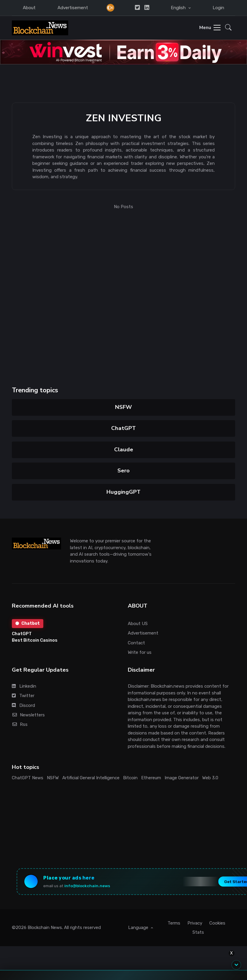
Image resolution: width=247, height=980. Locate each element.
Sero (123, 471)
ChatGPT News (28, 778)
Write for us (140, 652)
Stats (198, 932)
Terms (174, 923)
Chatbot (28, 623)
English (179, 8)
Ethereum (151, 778)
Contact (136, 643)
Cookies (217, 923)
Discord (23, 705)
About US (138, 624)
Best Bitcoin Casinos (35, 640)
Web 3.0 (210, 778)
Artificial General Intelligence (91, 778)
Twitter (23, 696)
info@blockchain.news (87, 886)
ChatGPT (123, 428)
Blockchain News (45, 928)
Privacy (195, 923)
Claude (123, 450)
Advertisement (73, 8)
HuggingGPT (123, 492)
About (29, 8)
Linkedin (24, 686)
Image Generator (182, 778)
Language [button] (139, 928)
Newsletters (28, 715)
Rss (20, 724)
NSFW (123, 407)
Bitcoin (130, 778)
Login (218, 8)
